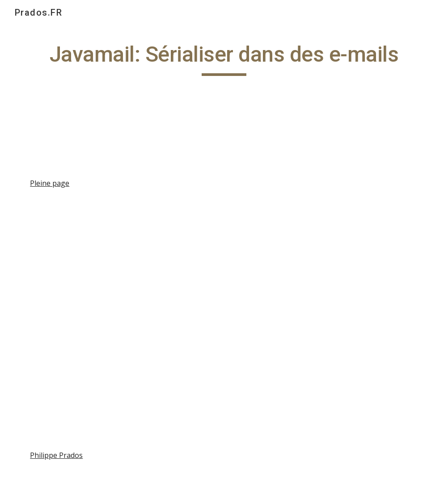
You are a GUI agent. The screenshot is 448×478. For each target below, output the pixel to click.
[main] (224, 59)
